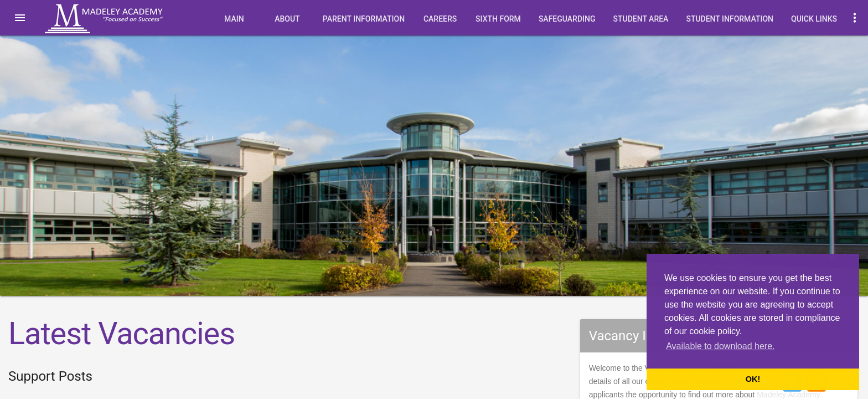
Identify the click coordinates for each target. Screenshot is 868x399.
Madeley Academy (119, 19)
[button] (20, 18)
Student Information (730, 19)
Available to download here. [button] (720, 346)
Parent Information (364, 19)
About (287, 19)
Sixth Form (498, 19)
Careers (440, 19)
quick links (814, 19)
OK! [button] (753, 379)
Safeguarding (567, 19)
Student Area (640, 19)
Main (234, 19)
